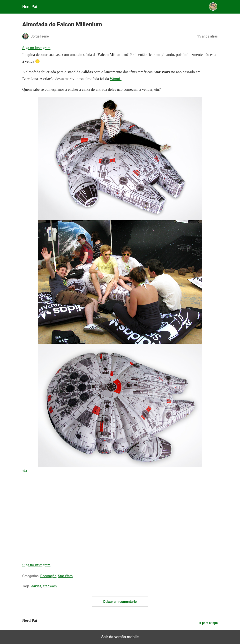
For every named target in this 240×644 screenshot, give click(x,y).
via (25, 470)
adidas (36, 586)
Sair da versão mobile (120, 637)
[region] (59, 508)
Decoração (48, 576)
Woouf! (116, 79)
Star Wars (65, 576)
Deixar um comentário (120, 602)
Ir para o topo (209, 623)
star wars (50, 586)
